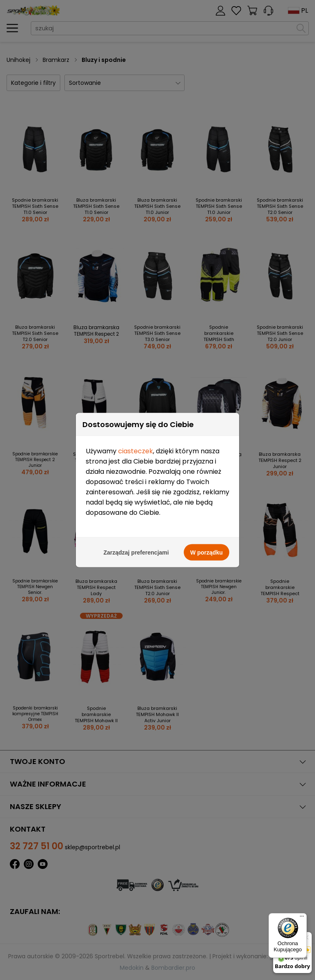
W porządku (207, 550)
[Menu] (302, 918)
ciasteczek (136, 449)
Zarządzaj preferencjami (136, 550)
